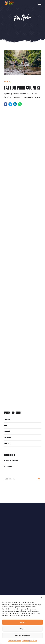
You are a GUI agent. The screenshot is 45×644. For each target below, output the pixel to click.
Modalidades (9, 466)
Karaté (7, 431)
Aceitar (23, 622)
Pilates (7, 443)
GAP (5, 425)
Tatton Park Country (22, 88)
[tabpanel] (22, 63)
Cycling (7, 437)
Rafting (7, 82)
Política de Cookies (14, 641)
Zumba (7, 419)
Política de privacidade (29, 641)
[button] (41, 598)
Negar (23, 629)
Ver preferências (22, 635)
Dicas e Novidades (11, 460)
